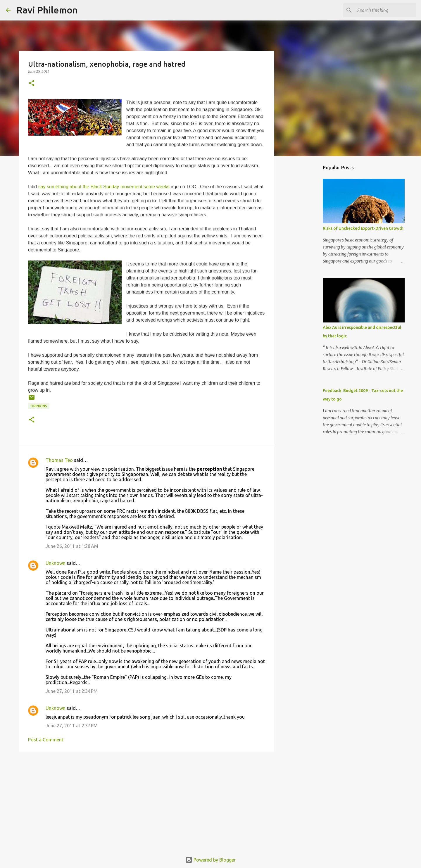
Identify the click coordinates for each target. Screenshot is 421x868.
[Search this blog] (386, 10)
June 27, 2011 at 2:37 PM (72, 726)
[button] (32, 83)
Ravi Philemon (47, 10)
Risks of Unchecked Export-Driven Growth (363, 228)
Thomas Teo (59, 460)
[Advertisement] (146, 801)
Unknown (56, 563)
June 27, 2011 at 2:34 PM (72, 691)
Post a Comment (46, 740)
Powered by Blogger (210, 860)
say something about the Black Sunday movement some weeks (104, 187)
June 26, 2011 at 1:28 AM (72, 546)
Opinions (39, 406)
